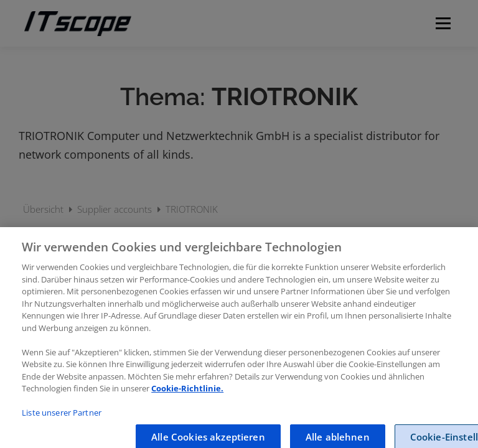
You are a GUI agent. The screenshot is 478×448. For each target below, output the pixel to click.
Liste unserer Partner (62, 419)
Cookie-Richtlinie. (187, 395)
